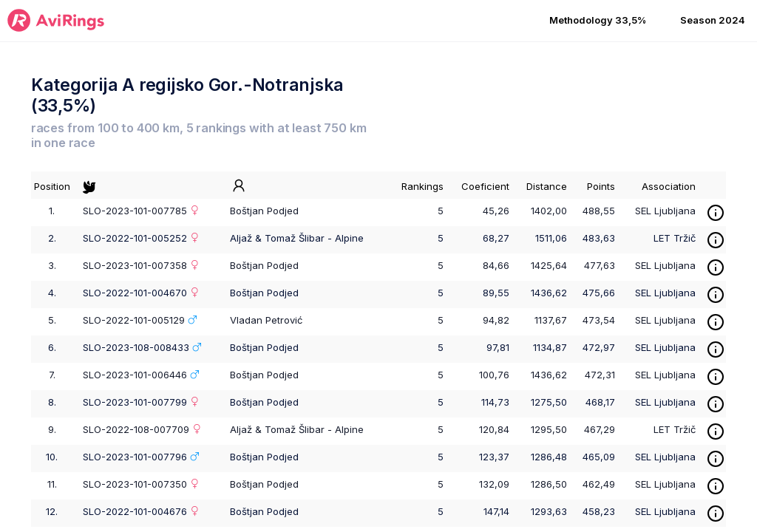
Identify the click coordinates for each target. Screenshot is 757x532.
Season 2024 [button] (713, 20)
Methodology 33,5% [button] (598, 20)
